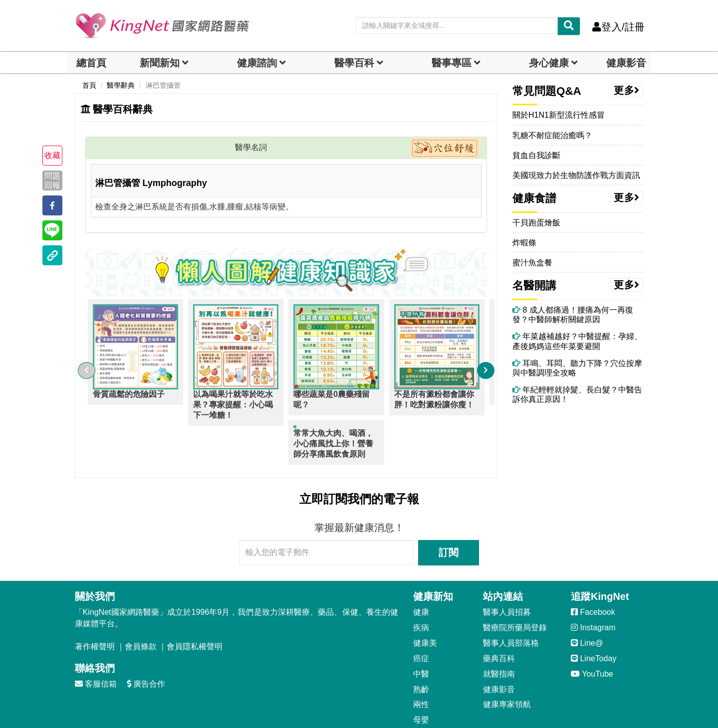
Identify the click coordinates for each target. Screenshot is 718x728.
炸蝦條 (524, 243)
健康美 (425, 604)
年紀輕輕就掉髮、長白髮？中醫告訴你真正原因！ (577, 394)
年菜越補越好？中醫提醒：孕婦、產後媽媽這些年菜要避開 (577, 341)
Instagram (593, 589)
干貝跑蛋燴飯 (536, 223)
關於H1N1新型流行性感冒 (559, 115)
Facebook (593, 573)
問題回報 (52, 181)
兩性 (421, 665)
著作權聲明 (95, 608)
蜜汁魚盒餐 (532, 263)
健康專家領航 (507, 665)
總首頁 (91, 63)
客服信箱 (96, 645)
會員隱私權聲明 (195, 608)
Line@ (587, 604)
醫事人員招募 (507, 573)
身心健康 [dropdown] (549, 63)
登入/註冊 (618, 27)
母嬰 (421, 681)
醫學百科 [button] (354, 63)
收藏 (52, 155)
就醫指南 (499, 635)
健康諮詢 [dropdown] (257, 63)
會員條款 (141, 608)
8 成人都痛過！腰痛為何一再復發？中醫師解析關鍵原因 (573, 315)
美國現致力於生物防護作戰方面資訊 (576, 175)
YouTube (592, 635)
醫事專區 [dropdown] (452, 63)
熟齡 (421, 650)
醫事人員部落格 (511, 604)
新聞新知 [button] (160, 63)
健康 (421, 573)
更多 (627, 90)
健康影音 (626, 63)
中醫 (421, 635)
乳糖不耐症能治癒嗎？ (552, 135)
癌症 (421, 620)
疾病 (421, 589)
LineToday (594, 620)
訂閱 (449, 514)
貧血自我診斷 (536, 155)
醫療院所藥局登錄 (515, 589)
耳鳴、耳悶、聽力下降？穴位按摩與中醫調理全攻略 (577, 368)
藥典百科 (499, 620)
